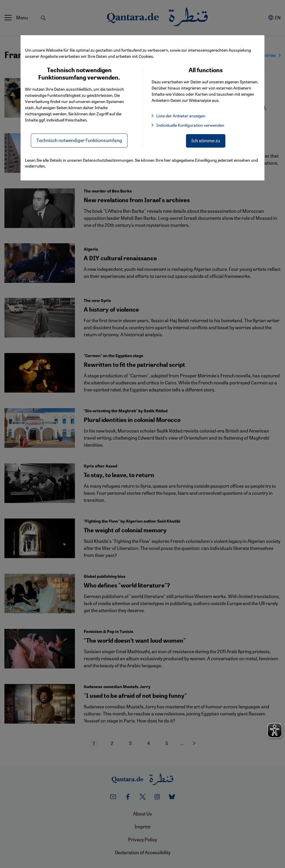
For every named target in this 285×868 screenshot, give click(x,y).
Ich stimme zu (206, 140)
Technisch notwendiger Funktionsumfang (79, 140)
